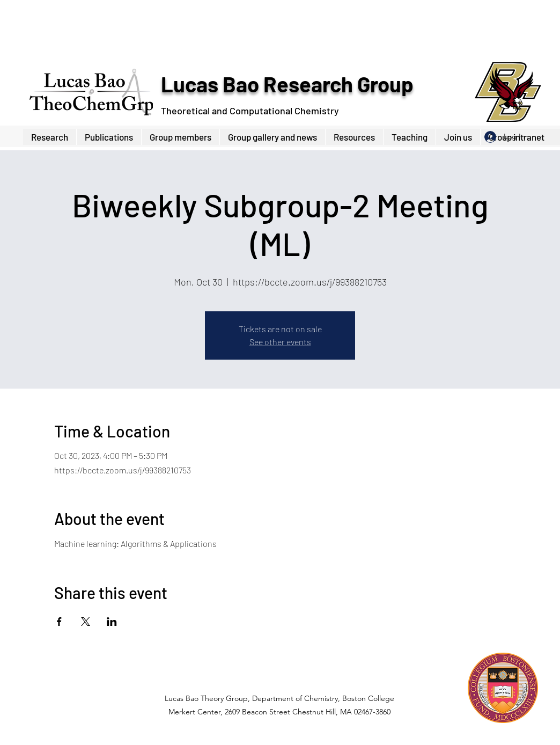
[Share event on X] (86, 622)
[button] (180, 137)
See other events (280, 342)
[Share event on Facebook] (59, 622)
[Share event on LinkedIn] (112, 622)
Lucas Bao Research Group (287, 84)
